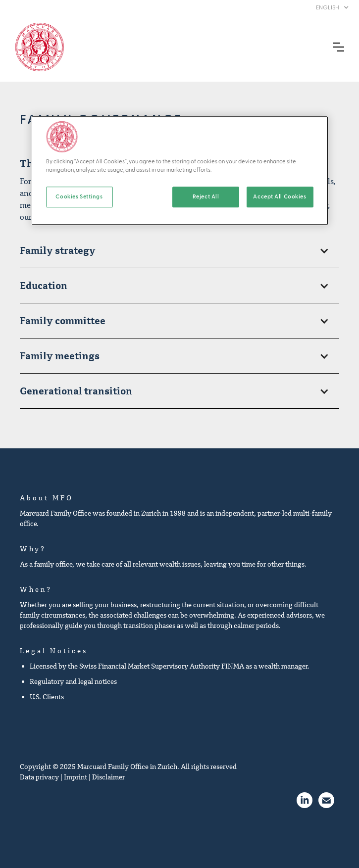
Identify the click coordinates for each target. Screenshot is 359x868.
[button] (333, 7)
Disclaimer (108, 777)
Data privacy (39, 777)
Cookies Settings (79, 197)
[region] (180, 170)
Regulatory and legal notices (73, 681)
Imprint (76, 777)
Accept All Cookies (280, 197)
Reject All (206, 197)
